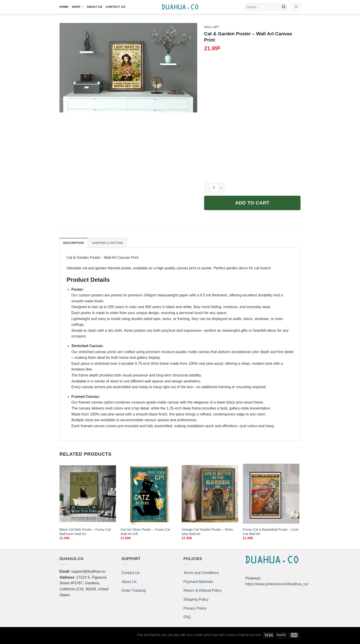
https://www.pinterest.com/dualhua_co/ (277, 584)
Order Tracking (134, 590)
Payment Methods (198, 582)
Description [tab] (73, 243)
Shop (77, 7)
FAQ (187, 617)
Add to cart (252, 203)
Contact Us (115, 7)
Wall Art (212, 27)
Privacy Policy (195, 608)
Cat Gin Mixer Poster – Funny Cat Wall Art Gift (145, 532)
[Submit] (284, 7)
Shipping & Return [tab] (107, 243)
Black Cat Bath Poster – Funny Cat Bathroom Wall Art (85, 532)
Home (64, 7)
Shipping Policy (196, 599)
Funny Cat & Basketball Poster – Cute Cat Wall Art (271, 532)
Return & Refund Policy (202, 590)
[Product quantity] (214, 187)
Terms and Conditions (201, 573)
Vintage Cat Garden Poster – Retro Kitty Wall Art (207, 532)
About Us (94, 7)
